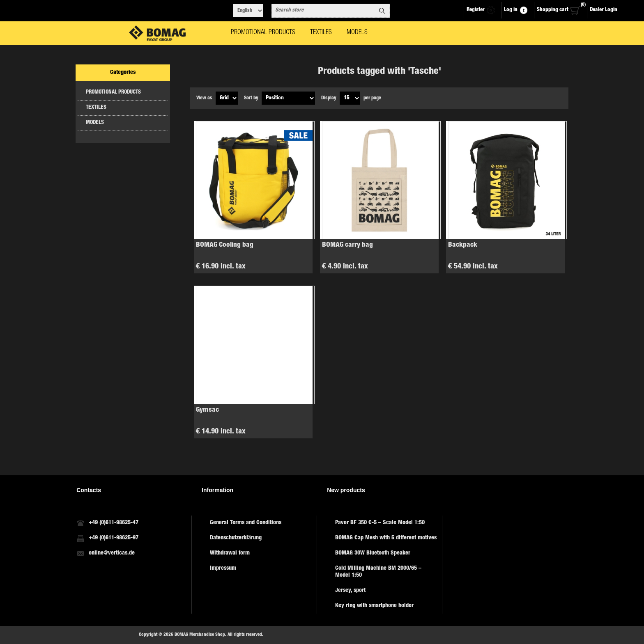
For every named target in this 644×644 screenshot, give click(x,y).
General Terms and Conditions (246, 523)
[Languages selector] (248, 11)
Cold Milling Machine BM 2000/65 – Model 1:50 (378, 572)
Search (382, 11)
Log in (511, 10)
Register (476, 10)
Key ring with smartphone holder (374, 606)
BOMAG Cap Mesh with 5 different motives (386, 538)
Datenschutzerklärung (236, 538)
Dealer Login (604, 10)
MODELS (95, 123)
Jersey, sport (350, 591)
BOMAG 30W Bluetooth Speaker (373, 553)
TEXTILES (96, 108)
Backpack (463, 245)
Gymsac (207, 410)
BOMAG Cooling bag (225, 245)
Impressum (223, 568)
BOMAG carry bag (347, 245)
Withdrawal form (230, 553)
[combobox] (323, 11)
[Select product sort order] (288, 98)
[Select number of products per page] (350, 98)
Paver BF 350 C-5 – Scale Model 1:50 (380, 523)
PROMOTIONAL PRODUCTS (113, 93)
